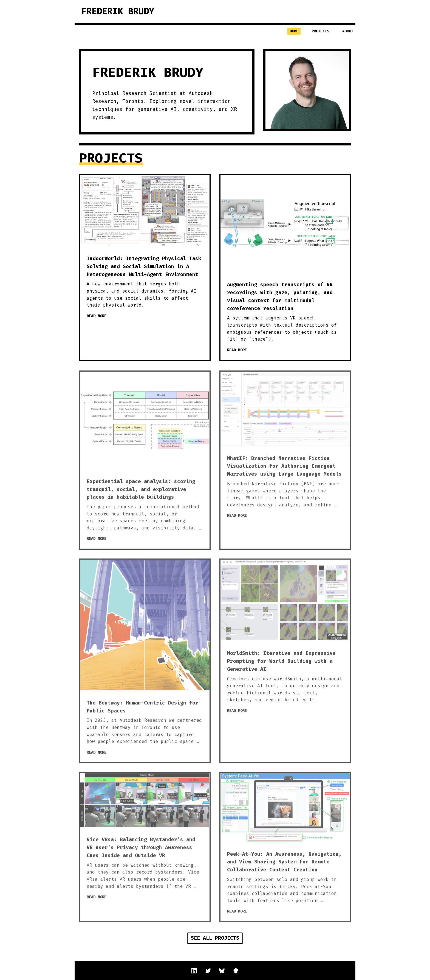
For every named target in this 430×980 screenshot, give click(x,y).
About (348, 31)
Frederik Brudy (118, 11)
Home (294, 31)
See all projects (215, 938)
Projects (320, 31)
